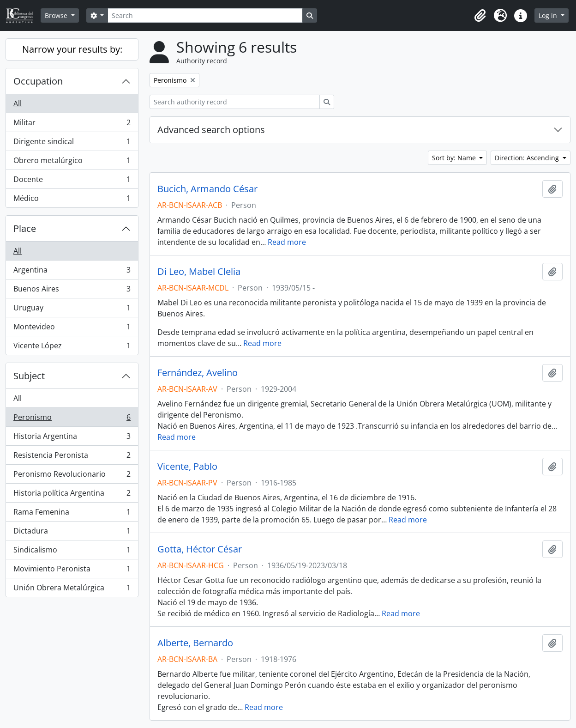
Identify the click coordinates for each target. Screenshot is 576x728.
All (18, 103)
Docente (72, 181)
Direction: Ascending (528, 158)
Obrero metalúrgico (72, 162)
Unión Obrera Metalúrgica (72, 589)
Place (25, 228)
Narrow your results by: (72, 49)
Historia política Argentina (72, 495)
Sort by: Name (455, 158)
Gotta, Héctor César (200, 549)
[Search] (205, 15)
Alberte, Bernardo (195, 643)
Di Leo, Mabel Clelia (199, 272)
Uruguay (72, 310)
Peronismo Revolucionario (72, 476)
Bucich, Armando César (207, 189)
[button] (480, 16)
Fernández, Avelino (198, 373)
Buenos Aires (72, 291)
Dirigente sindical (72, 143)
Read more (287, 242)
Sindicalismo (72, 552)
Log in (549, 15)
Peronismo (72, 419)
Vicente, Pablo (187, 467)
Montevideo (72, 329)
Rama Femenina (72, 514)
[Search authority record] (235, 102)
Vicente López (72, 347)
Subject (29, 376)
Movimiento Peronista (72, 571)
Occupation (38, 81)
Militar (72, 124)
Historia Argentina (72, 438)
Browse (57, 15)
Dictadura (72, 533)
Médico (72, 200)
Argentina (72, 272)
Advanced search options (211, 130)
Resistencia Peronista (72, 457)
